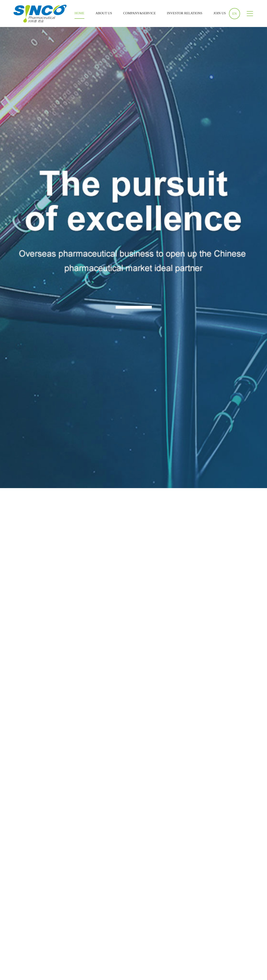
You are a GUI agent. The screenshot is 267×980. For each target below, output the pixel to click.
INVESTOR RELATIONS (185, 13)
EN (235, 14)
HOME (79, 13)
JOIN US (219, 13)
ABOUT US (104, 13)
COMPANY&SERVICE (140, 13)
